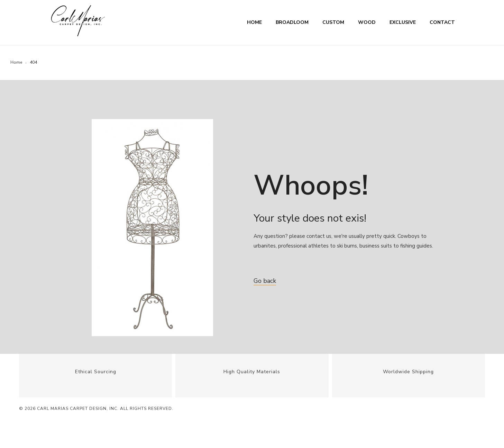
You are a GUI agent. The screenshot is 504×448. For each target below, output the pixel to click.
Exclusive (403, 22)
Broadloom (292, 22)
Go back (265, 281)
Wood (367, 22)
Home (254, 22)
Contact (442, 22)
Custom (333, 22)
